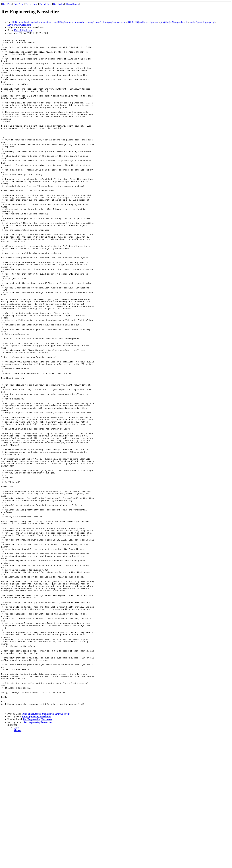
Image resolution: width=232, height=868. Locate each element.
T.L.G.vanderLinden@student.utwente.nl (31, 22)
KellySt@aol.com (23, 30)
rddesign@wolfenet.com (114, 22)
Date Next (19, 4)
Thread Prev (31, 4)
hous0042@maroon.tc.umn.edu (68, 22)
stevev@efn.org (93, 22)
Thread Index (72, 4)
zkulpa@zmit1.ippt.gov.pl (202, 22)
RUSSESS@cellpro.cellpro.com (143, 22)
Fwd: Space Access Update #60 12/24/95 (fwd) (46, 847)
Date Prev (7, 4)
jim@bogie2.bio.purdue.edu (174, 22)
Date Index (59, 4)
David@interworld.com (19, 25)
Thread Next (45, 4)
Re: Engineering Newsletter (36, 850)
